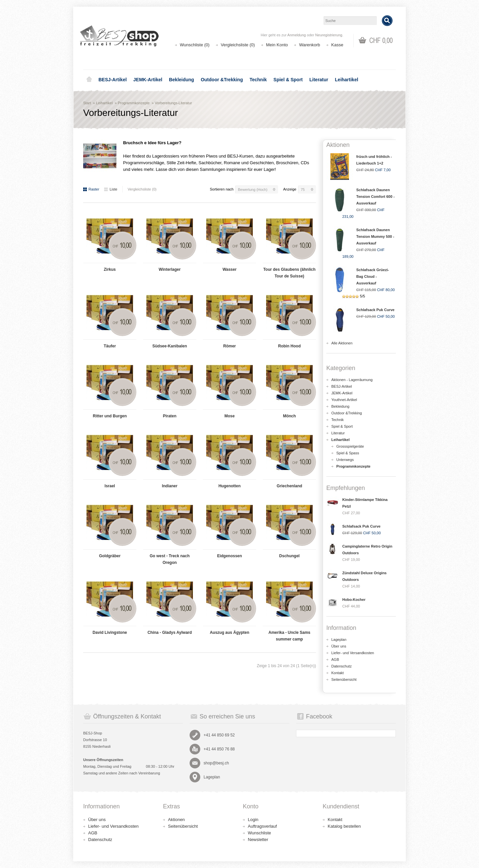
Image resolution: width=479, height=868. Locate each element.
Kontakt (337, 673)
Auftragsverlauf (262, 826)
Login (253, 820)
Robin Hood (289, 346)
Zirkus (110, 269)
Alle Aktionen (342, 343)
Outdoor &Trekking (222, 80)
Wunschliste (259, 833)
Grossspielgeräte (350, 446)
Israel (110, 486)
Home (89, 80)
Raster (91, 189)
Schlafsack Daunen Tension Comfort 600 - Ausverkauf (375, 197)
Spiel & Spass (348, 453)
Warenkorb (310, 45)
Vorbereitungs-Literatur (173, 103)
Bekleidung (181, 80)
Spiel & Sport (288, 80)
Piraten (170, 416)
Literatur (319, 80)
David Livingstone (110, 633)
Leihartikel (347, 80)
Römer (230, 346)
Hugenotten (230, 486)
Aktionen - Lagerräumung (352, 380)
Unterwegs (345, 460)
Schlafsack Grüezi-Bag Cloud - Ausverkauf (373, 276)
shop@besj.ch (216, 763)
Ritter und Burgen (110, 416)
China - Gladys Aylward (169, 633)
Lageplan (339, 640)
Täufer (110, 346)
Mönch (290, 416)
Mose (230, 416)
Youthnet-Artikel (344, 400)
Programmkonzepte (134, 103)
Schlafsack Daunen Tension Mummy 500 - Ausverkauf (375, 236)
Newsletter (258, 840)
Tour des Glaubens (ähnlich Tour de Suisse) (289, 273)
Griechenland (290, 486)
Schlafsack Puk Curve (375, 310)
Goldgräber (110, 556)
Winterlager (170, 269)
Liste (111, 189)
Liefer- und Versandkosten (353, 653)
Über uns (339, 646)
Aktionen (176, 820)
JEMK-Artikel (148, 80)
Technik (258, 80)
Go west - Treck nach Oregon (170, 559)
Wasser (230, 269)
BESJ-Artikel (113, 80)
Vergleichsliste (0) (238, 45)
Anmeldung (297, 35)
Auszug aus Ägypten (230, 633)
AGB (335, 659)
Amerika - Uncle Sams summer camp (289, 636)
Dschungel (289, 556)
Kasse (337, 45)
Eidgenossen (230, 556)
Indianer (170, 486)
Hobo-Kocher (354, 600)
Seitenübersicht (344, 679)
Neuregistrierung (329, 35)
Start (87, 103)
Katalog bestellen (344, 826)
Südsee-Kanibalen (170, 346)
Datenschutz (341, 666)
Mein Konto (277, 45)
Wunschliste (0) (195, 45)
